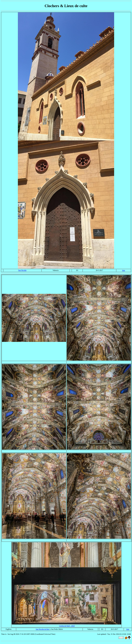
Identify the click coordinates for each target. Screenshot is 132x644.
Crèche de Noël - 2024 (67, 626)
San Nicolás (22, 270)
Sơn (123, 270)
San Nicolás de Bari (43, 629)
